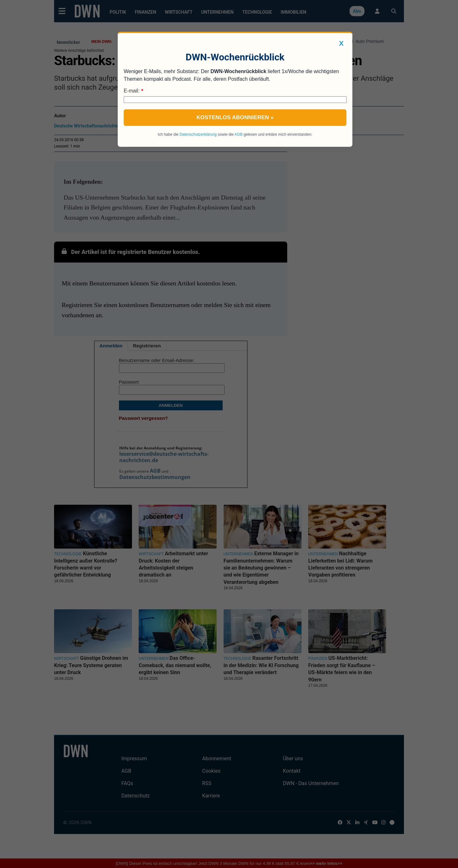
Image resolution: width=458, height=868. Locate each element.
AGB (238, 134)
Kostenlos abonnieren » (235, 117)
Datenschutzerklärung (198, 134)
